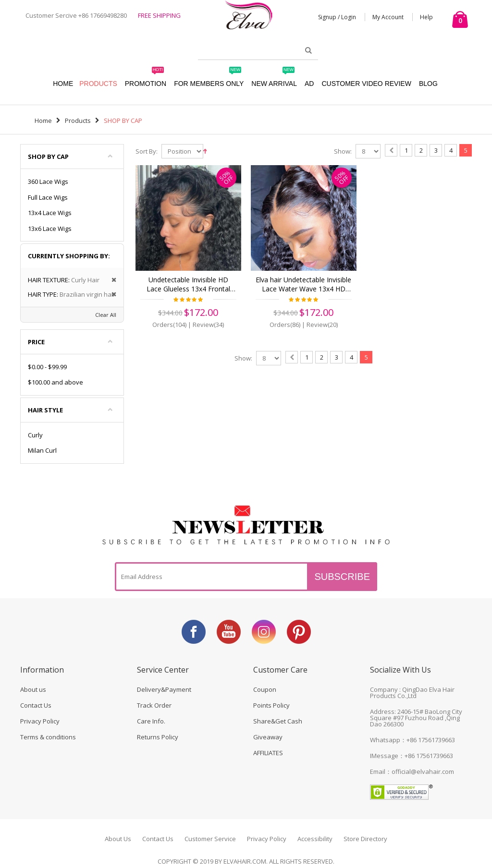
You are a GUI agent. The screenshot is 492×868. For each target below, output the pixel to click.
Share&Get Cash (278, 721)
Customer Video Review (366, 84)
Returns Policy (158, 737)
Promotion (146, 79)
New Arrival (274, 79)
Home (43, 121)
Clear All (106, 315)
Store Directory (365, 839)
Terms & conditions (48, 737)
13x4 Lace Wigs (50, 213)
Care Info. (151, 721)
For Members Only (209, 79)
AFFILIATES (268, 753)
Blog (428, 84)
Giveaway (268, 737)
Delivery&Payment (164, 689)
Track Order (154, 705)
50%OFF (227, 177)
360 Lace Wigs (48, 181)
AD (309, 84)
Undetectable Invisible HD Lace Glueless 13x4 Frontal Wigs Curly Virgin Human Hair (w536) (188, 285)
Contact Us (36, 705)
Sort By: (147, 151)
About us (33, 689)
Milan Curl (42, 450)
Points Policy (271, 705)
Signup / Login (337, 17)
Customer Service (210, 839)
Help (426, 17)
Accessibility (315, 839)
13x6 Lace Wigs (50, 229)
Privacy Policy (40, 721)
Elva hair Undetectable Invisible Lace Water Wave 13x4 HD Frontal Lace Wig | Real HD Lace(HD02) (303, 285)
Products (98, 84)
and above (55, 382)
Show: (343, 151)
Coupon (265, 689)
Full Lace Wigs (48, 197)
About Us (118, 839)
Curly (35, 435)
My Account (388, 17)
